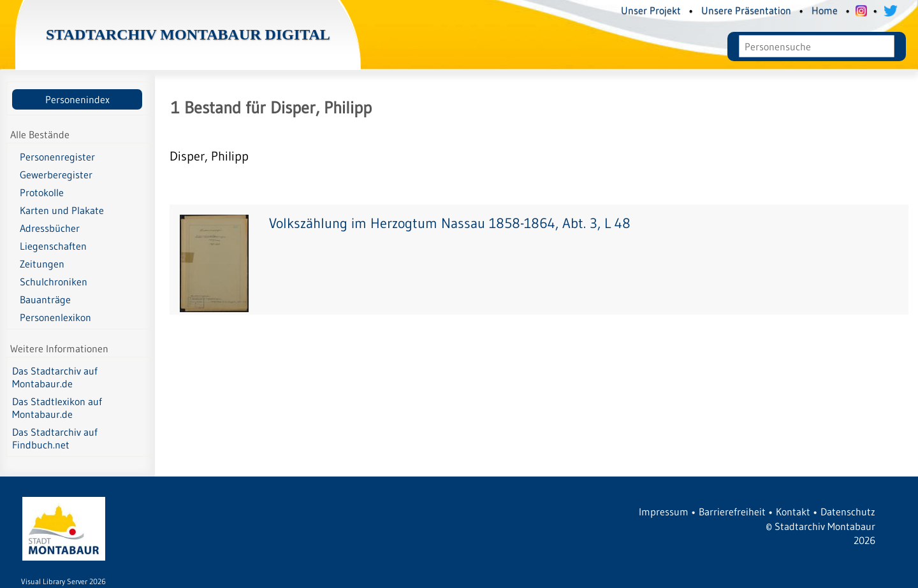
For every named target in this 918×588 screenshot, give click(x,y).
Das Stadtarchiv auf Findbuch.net (55, 438)
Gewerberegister (56, 175)
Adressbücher (50, 228)
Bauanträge (45, 299)
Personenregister (57, 157)
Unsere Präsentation (746, 10)
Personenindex (77, 99)
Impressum (664, 512)
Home (825, 10)
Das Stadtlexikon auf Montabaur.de (57, 408)
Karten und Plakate (62, 210)
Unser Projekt (651, 10)
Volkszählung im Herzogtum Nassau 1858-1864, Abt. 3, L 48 (450, 223)
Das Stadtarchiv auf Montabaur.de (55, 377)
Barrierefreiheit (732, 512)
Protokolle (42, 192)
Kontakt (793, 512)
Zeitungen (42, 264)
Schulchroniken (54, 282)
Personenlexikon (55, 317)
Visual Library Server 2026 (63, 581)
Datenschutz (848, 512)
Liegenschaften (53, 246)
